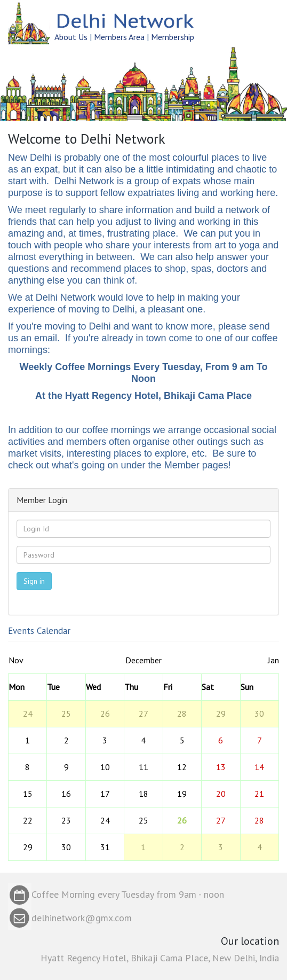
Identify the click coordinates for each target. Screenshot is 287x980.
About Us (71, 37)
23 (66, 820)
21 (259, 794)
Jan (273, 660)
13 (221, 767)
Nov (16, 660)
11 (143, 767)
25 (66, 714)
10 (105, 767)
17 (105, 794)
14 (259, 767)
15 (28, 794)
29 (221, 714)
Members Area (119, 37)
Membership (173, 37)
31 (105, 847)
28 (182, 714)
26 (105, 714)
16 (66, 794)
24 (28, 714)
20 (221, 794)
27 (143, 714)
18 (143, 794)
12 (182, 767)
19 (182, 794)
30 (259, 714)
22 (28, 820)
